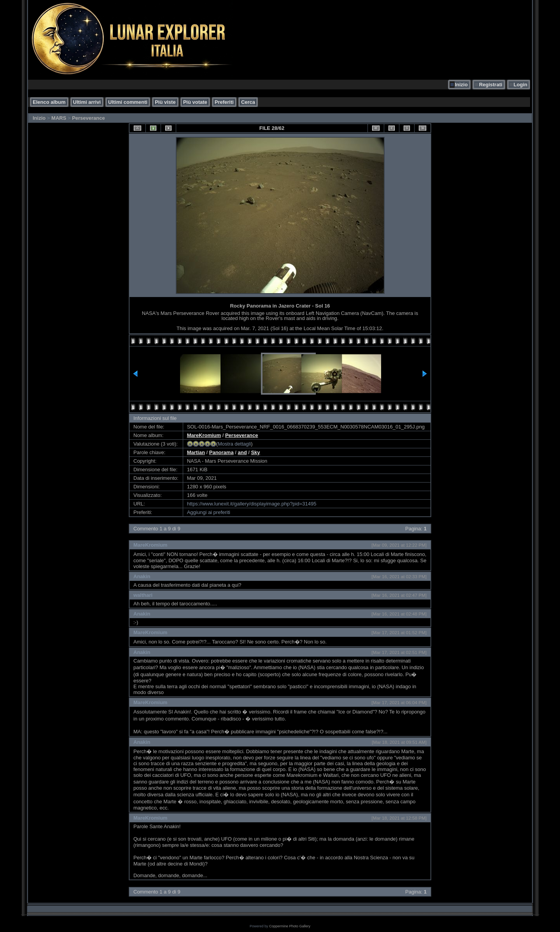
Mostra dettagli (234, 444)
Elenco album (49, 102)
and (242, 452)
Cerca (248, 102)
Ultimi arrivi (87, 102)
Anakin (142, 576)
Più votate (195, 102)
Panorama (221, 452)
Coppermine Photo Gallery (290, 926)
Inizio (461, 85)
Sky (255, 452)
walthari (143, 595)
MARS (59, 118)
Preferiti (224, 102)
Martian (196, 452)
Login (521, 85)
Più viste (165, 102)
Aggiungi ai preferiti (209, 512)
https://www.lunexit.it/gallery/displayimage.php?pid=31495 (252, 504)
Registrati (491, 85)
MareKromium (204, 435)
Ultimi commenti (128, 102)
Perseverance (88, 118)
